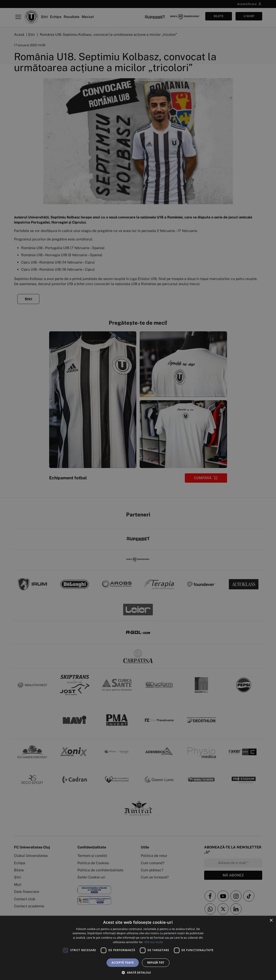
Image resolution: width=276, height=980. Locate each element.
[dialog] (138, 948)
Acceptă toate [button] (123, 963)
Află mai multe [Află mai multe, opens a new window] (154, 942)
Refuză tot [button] (156, 963)
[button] (138, 972)
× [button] (271, 921)
